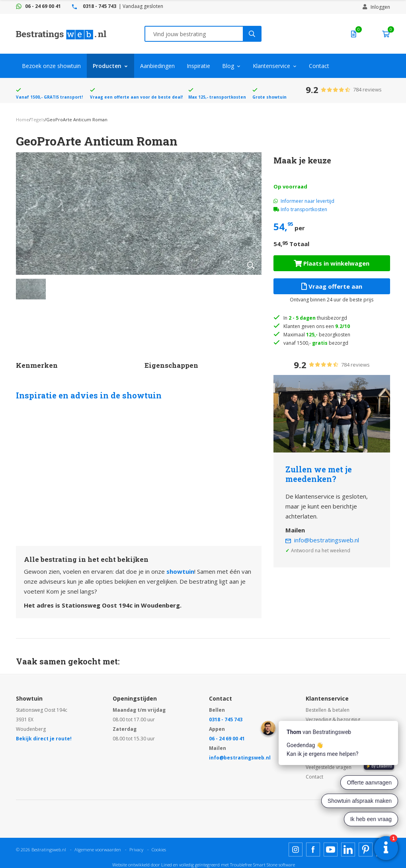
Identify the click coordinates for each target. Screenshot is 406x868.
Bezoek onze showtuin (51, 66)
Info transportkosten (304, 209)
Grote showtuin (269, 97)
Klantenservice (271, 66)
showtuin (180, 571)
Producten (107, 66)
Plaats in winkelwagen (332, 263)
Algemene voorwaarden (98, 850)
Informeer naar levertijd (304, 201)
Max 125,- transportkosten (217, 97)
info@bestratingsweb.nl (327, 540)
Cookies (159, 850)
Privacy (136, 850)
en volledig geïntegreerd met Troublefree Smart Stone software (234, 865)
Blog (228, 66)
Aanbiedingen (157, 66)
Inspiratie (198, 66)
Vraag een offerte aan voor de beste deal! (136, 97)
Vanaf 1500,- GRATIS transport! (49, 97)
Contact (319, 66)
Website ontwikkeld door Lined (142, 865)
